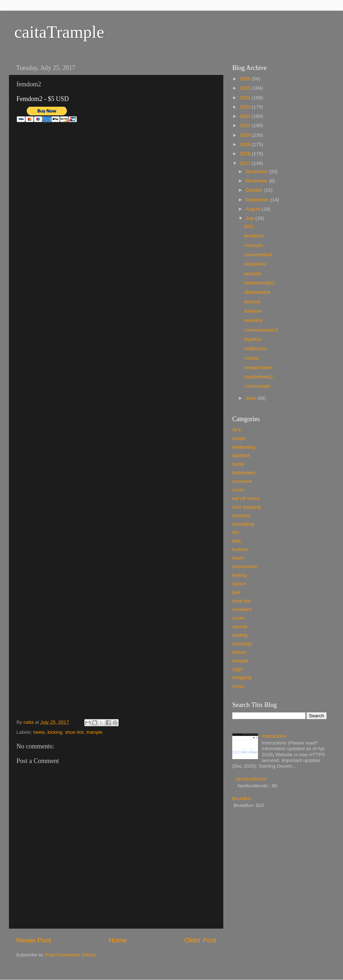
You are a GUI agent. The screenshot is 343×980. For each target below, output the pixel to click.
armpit (239, 438)
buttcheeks (244, 473)
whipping (242, 678)
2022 (246, 116)
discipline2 (256, 264)
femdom (253, 311)
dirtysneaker (258, 292)
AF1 (237, 430)
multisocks (256, 348)
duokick (253, 302)
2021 (246, 125)
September (258, 200)
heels (39, 732)
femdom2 (254, 236)
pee (236, 592)
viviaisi (252, 358)
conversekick (258, 255)
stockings (242, 644)
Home (118, 940)
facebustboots (251, 779)
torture (239, 652)
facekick (253, 274)
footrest (240, 549)
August (254, 209)
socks (238, 618)
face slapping (247, 507)
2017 (246, 163)
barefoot (241, 456)
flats (237, 541)
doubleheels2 (259, 377)
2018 (246, 154)
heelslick (254, 320)
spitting (240, 635)
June (251, 398)
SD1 (249, 226)
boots (238, 464)
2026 (246, 79)
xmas (238, 686)
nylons (239, 584)
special (240, 627)
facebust (241, 516)
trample (95, 732)
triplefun (253, 339)
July (250, 218)
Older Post (200, 940)
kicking (55, 732)
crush (238, 490)
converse (242, 481)
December (257, 171)
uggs (237, 669)
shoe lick (74, 732)
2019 (246, 144)
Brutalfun (242, 799)
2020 (246, 135)
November (257, 181)
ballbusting (244, 447)
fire (236, 532)
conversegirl (257, 386)
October (255, 190)
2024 (246, 98)
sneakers (242, 609)
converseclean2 (261, 330)
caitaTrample (59, 32)
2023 (246, 107)
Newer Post (34, 940)
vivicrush (254, 245)
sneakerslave (259, 367)
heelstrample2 (260, 283)
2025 (246, 88)
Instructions (245, 567)
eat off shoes (246, 498)
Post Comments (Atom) (71, 955)
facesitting (243, 524)
